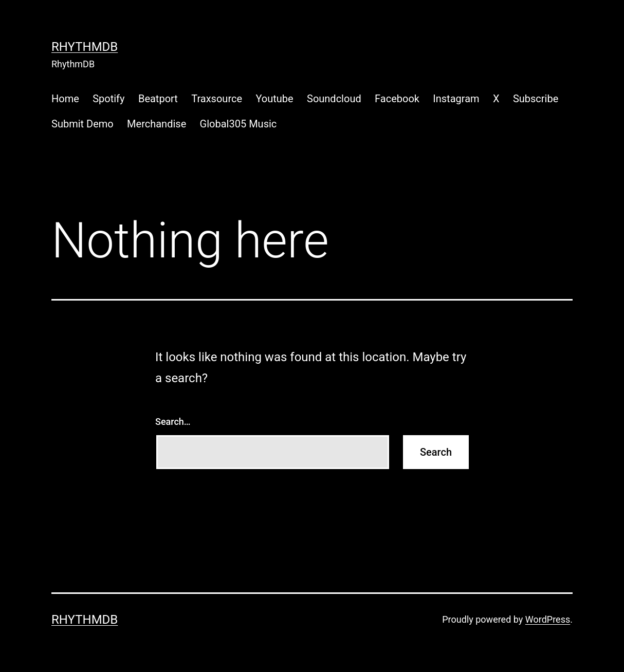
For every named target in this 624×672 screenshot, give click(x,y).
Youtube (274, 99)
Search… (173, 422)
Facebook (397, 99)
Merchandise (157, 124)
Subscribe (536, 99)
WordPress (548, 619)
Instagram (456, 99)
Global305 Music (238, 124)
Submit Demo (82, 124)
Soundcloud (334, 99)
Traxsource (217, 99)
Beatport (158, 99)
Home (65, 99)
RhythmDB (85, 47)
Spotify (108, 99)
